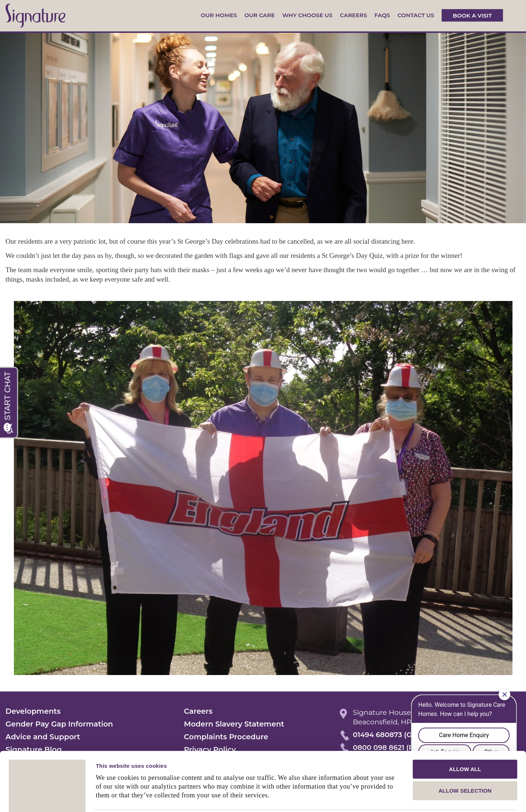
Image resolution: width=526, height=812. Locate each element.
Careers (354, 15)
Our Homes (219, 15)
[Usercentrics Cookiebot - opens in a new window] (47, 798)
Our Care (260, 15)
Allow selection (465, 764)
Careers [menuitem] (198, 711)
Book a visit (472, 15)
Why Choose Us (308, 15)
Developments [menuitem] (33, 711)
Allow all (465, 742)
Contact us (416, 15)
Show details (383, 798)
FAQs (382, 15)
